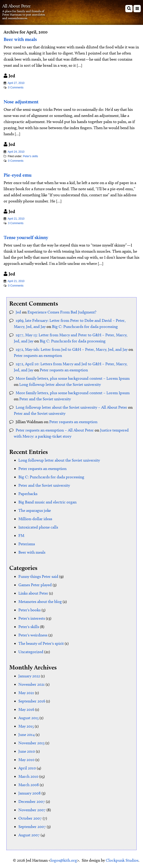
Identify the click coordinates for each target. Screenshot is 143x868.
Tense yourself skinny (26, 237)
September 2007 (32, 827)
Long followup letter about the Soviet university (60, 384)
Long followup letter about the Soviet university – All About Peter (71, 407)
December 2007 (32, 802)
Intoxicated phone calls (38, 527)
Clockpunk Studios (122, 860)
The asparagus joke (35, 510)
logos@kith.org (64, 860)
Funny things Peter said (38, 576)
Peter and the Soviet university (45, 399)
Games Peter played (35, 585)
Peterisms (27, 544)
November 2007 (32, 810)
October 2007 (30, 818)
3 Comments (16, 223)
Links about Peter (33, 593)
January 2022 (29, 676)
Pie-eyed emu (18, 175)
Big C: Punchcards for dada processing (85, 327)
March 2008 (29, 785)
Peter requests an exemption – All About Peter (55, 430)
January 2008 (30, 793)
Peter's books (30, 610)
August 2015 (28, 718)
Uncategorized (31, 652)
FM (21, 536)
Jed (18, 312)
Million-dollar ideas (35, 519)
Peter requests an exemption (38, 356)
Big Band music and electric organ (47, 502)
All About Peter (17, 6)
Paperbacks (28, 494)
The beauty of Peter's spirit (41, 643)
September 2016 (32, 701)
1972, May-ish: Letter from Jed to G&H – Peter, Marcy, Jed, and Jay (72, 349)
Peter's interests (32, 618)
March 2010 (28, 776)
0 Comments (16, 88)
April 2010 (27, 768)
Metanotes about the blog (40, 602)
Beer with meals (20, 39)
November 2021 (32, 684)
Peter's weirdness (33, 635)
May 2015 (26, 726)
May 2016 (26, 709)
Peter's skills (30, 156)
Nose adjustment (21, 102)
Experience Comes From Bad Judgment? (62, 312)
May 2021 (26, 693)
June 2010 (27, 751)
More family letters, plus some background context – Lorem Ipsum (73, 378)
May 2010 (26, 760)
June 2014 (27, 735)
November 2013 (31, 743)
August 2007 (29, 835)
